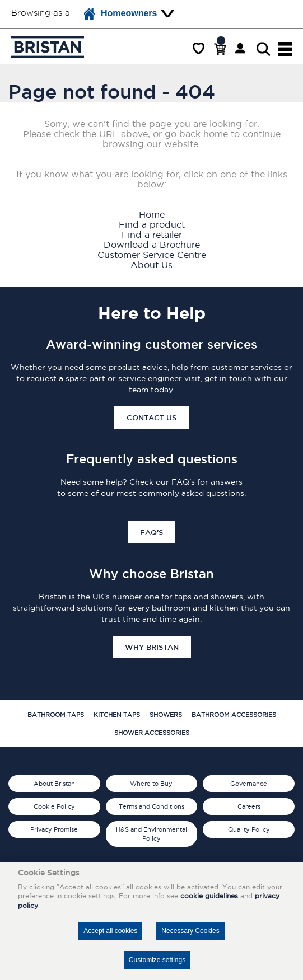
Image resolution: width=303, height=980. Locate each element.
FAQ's (151, 532)
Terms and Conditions (151, 806)
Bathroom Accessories (234, 715)
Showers (166, 715)
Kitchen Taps (117, 715)
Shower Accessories (152, 733)
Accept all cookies (110, 931)
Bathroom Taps (56, 715)
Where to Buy (151, 784)
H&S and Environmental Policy (151, 834)
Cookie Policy (54, 806)
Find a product (152, 224)
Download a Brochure (152, 245)
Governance (249, 784)
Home (152, 214)
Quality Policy (249, 829)
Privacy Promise (54, 829)
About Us (151, 265)
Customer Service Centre (152, 255)
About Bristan (54, 784)
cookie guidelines (209, 896)
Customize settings (157, 960)
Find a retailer (152, 235)
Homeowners (120, 14)
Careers (249, 806)
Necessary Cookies (190, 931)
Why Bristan (152, 647)
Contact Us (151, 418)
